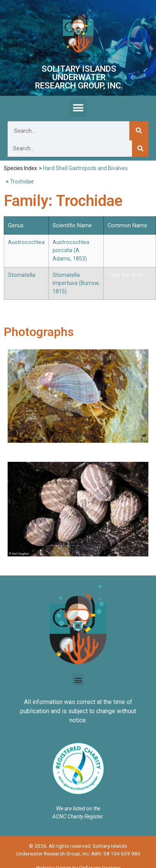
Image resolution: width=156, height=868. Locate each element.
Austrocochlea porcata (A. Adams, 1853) (71, 251)
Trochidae (22, 182)
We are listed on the (78, 809)
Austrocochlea (26, 242)
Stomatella (22, 275)
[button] (78, 108)
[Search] (139, 131)
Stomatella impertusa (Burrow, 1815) (76, 283)
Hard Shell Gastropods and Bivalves (85, 168)
